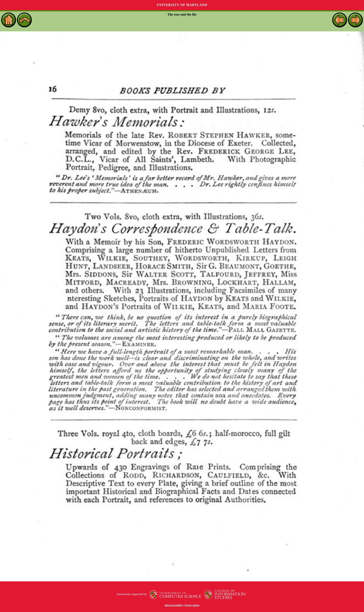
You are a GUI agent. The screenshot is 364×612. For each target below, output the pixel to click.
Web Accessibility (174, 605)
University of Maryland (182, 5)
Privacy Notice (192, 605)
